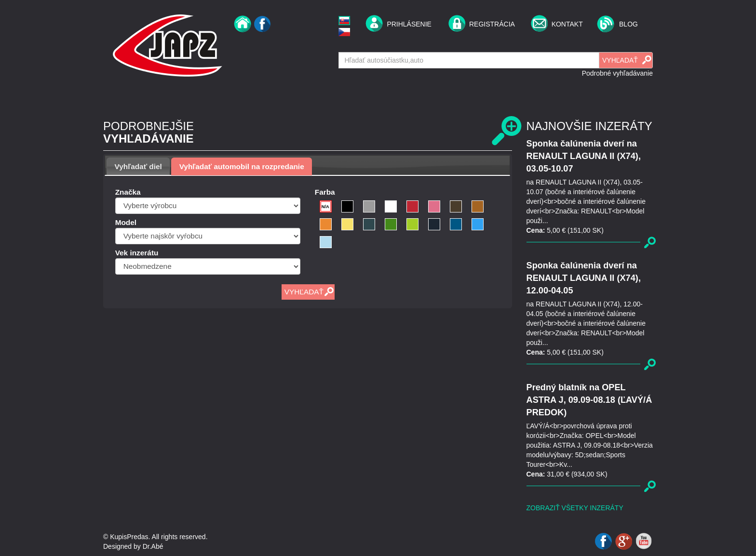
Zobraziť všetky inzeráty (575, 508)
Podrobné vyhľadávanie (617, 73)
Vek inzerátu (137, 253)
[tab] (138, 166)
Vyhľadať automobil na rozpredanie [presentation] (242, 166)
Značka (128, 192)
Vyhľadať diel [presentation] (138, 166)
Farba (325, 192)
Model (126, 222)
